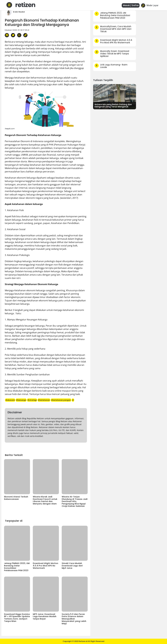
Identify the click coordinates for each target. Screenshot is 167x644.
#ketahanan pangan (61, 400)
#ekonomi (10, 400)
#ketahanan (44, 400)
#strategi (32, 400)
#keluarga (21, 400)
